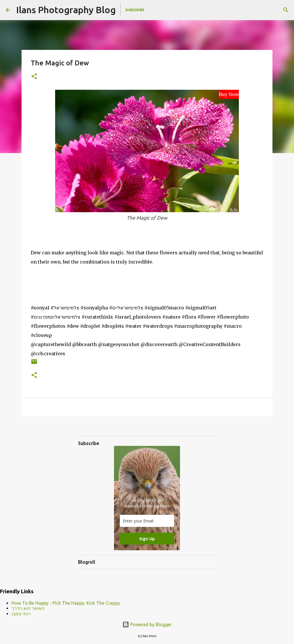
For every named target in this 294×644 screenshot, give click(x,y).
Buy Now (229, 94)
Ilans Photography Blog (66, 10)
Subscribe (135, 10)
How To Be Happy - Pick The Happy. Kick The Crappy (66, 603)
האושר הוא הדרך (28, 608)
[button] (34, 77)
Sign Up (147, 539)
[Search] (286, 10)
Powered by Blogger (147, 625)
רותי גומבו (21, 614)
